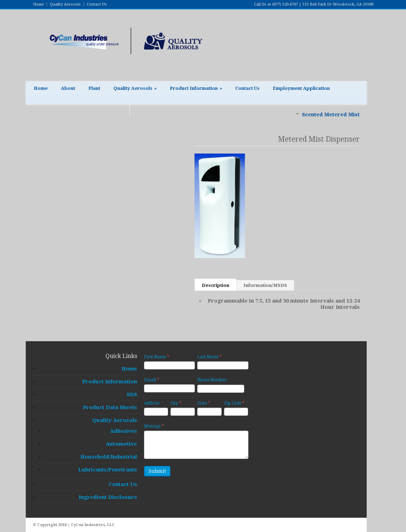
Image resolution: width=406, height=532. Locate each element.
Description (216, 285)
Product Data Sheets (110, 407)
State (204, 403)
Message (154, 426)
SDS (132, 394)
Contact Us (97, 4)
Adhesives (124, 431)
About (68, 88)
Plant (94, 88)
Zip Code (234, 403)
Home (38, 4)
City (176, 403)
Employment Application (301, 88)
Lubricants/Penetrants (108, 470)
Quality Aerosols (65, 4)
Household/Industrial (109, 457)
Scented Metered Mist (331, 115)
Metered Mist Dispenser (319, 139)
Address (152, 403)
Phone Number (212, 380)
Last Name (210, 357)
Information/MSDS (265, 285)
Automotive (121, 444)
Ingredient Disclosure (108, 497)
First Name (157, 357)
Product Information (196, 88)
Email (152, 380)
